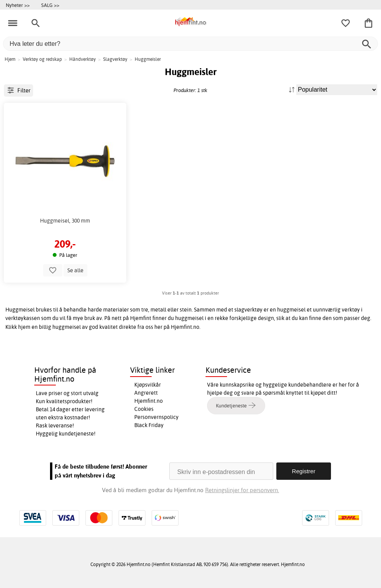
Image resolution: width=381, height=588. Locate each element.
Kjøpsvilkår (148, 385)
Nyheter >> (18, 5)
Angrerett (146, 393)
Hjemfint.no (149, 401)
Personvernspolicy (156, 417)
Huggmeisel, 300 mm (65, 221)
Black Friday (149, 425)
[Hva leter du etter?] (190, 44)
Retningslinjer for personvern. (242, 490)
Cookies (144, 409)
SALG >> (50, 5)
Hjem (10, 59)
